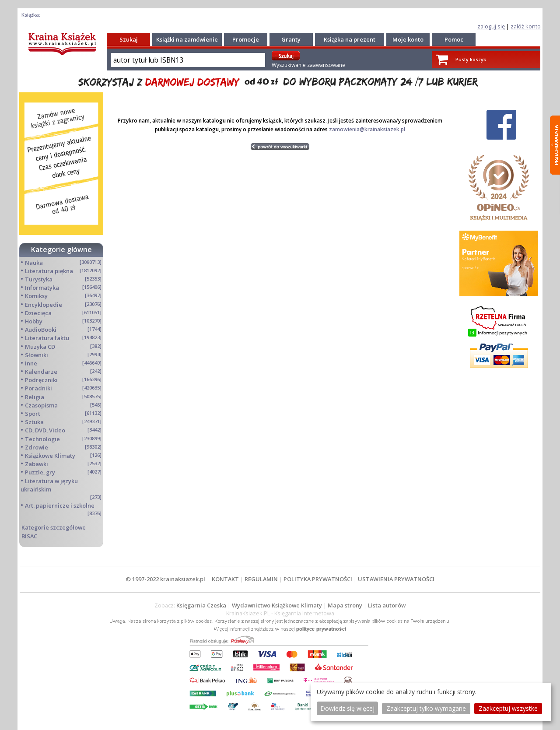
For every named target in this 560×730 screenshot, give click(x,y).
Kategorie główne (61, 249)
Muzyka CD (40, 347)
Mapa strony (345, 605)
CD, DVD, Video (45, 430)
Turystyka (39, 279)
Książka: (31, 15)
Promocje (246, 39)
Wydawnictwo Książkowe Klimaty (277, 605)
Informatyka (42, 288)
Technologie (42, 439)
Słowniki (37, 355)
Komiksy (36, 296)
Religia (35, 397)
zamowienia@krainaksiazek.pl (367, 129)
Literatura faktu (47, 338)
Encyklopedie (44, 305)
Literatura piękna (49, 271)
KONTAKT (225, 579)
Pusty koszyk (471, 59)
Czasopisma (41, 405)
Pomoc (454, 39)
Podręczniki (41, 380)
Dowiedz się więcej (347, 708)
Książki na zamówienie (187, 39)
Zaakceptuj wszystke (508, 708)
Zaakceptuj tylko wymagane (426, 708)
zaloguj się (491, 26)
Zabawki (37, 464)
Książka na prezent (350, 39)
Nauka (34, 263)
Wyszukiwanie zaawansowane (308, 65)
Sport (33, 414)
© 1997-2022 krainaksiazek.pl (165, 579)
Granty (291, 39)
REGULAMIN (261, 579)
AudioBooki (41, 330)
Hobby (34, 321)
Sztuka (34, 422)
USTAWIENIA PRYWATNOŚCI (396, 579)
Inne (31, 363)
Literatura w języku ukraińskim (49, 485)
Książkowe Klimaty (50, 456)
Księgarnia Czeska (201, 605)
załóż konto (526, 26)
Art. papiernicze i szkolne (60, 505)
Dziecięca (38, 313)
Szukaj (129, 39)
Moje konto (408, 39)
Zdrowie (37, 447)
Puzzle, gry (40, 472)
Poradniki (38, 388)
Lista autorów (387, 605)
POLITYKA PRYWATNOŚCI (318, 579)
